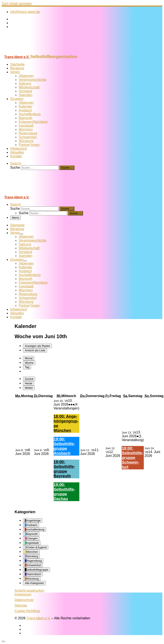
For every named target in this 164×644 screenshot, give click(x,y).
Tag (27, 367)
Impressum (23, 594)
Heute (29, 383)
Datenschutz (24, 600)
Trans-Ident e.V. (38, 618)
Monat (29, 358)
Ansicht (29, 591)
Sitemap (21, 605)
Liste (35, 350)
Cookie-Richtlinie (27, 611)
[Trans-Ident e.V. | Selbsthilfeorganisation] (28, 52)
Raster (37, 346)
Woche (29, 363)
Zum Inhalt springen (17, 4)
